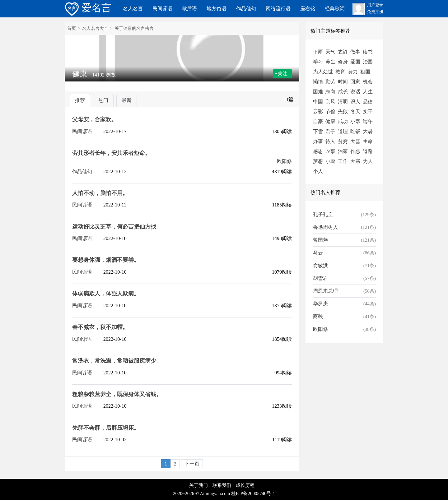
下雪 (318, 131)
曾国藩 (320, 240)
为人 (368, 161)
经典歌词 (335, 9)
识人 (355, 102)
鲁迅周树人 (325, 227)
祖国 (365, 72)
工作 (343, 161)
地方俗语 (217, 9)
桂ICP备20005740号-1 (253, 493)
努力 (353, 72)
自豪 (318, 121)
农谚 (343, 52)
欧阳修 (284, 161)
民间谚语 (162, 9)
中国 (318, 102)
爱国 (355, 62)
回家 (355, 82)
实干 (368, 111)
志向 (330, 92)
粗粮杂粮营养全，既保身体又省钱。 (117, 394)
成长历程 (245, 485)
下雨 (318, 52)
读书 (368, 52)
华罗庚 (320, 304)
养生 (330, 62)
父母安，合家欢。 (95, 119)
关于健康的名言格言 (134, 28)
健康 (330, 121)
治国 (368, 62)
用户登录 (375, 5)
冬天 (355, 111)
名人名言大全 (95, 28)
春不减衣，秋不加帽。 (100, 327)
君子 (330, 131)
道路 (368, 151)
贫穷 (343, 141)
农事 (330, 151)
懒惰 (318, 82)
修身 (343, 62)
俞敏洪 (320, 265)
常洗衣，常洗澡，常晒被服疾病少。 (117, 361)
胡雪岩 (320, 278)
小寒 (355, 121)
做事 (355, 52)
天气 (330, 52)
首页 (72, 28)
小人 (318, 171)
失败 (343, 111)
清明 (343, 102)
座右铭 (308, 9)
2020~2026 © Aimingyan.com (201, 493)
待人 (330, 141)
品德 (368, 102)
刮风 (330, 102)
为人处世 (323, 72)
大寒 (355, 161)
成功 (343, 121)
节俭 (330, 111)
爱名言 (88, 8)
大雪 (355, 141)
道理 (343, 131)
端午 (368, 121)
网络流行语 (278, 9)
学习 (318, 62)
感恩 (318, 151)
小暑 (330, 161)
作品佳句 (246, 9)
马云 (318, 253)
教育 (340, 72)
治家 (343, 151)
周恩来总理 (325, 291)
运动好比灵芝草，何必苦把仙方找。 (117, 227)
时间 (343, 82)
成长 (343, 92)
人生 (368, 92)
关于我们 (198, 485)
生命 (368, 141)
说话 (355, 92)
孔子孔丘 (323, 214)
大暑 (368, 131)
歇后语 (189, 9)
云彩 (318, 111)
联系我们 (222, 485)
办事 (318, 141)
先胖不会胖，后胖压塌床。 (106, 428)
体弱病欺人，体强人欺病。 (106, 294)
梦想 (318, 161)
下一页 (192, 464)
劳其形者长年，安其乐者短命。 (111, 153)
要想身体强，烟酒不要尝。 (106, 260)
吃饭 (355, 131)
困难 (318, 92)
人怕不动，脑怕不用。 (100, 193)
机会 (368, 82)
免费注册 (375, 12)
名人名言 (133, 9)
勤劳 (330, 82)
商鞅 (318, 316)
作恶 (355, 151)
